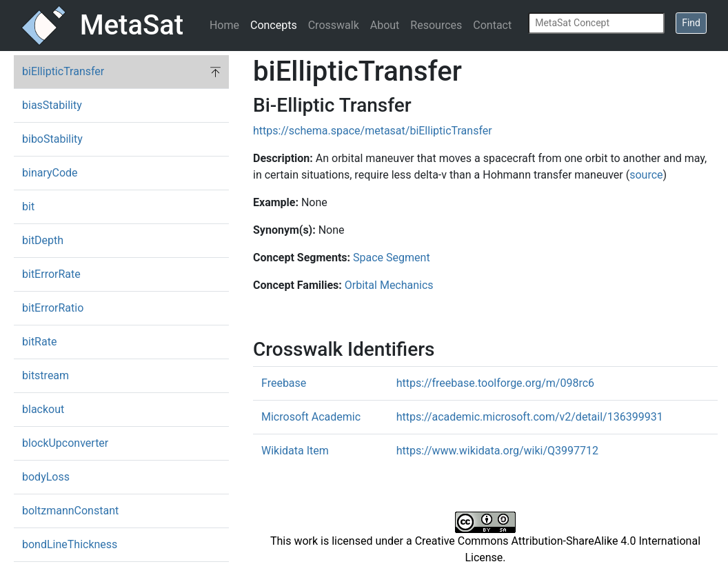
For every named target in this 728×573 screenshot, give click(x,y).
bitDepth (43, 240)
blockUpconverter (65, 443)
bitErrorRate (51, 274)
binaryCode (50, 173)
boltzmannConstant (70, 511)
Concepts (274, 25)
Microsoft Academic (311, 417)
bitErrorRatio (53, 308)
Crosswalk (334, 25)
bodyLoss (46, 477)
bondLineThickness (70, 544)
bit (28, 207)
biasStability (52, 105)
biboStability (52, 139)
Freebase (284, 383)
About (385, 25)
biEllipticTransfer (63, 71)
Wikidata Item (295, 451)
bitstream (45, 375)
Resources (436, 25)
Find (691, 23)
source (646, 175)
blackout (43, 409)
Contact (492, 25)
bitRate (39, 342)
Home (224, 25)
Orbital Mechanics (389, 285)
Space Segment (392, 258)
